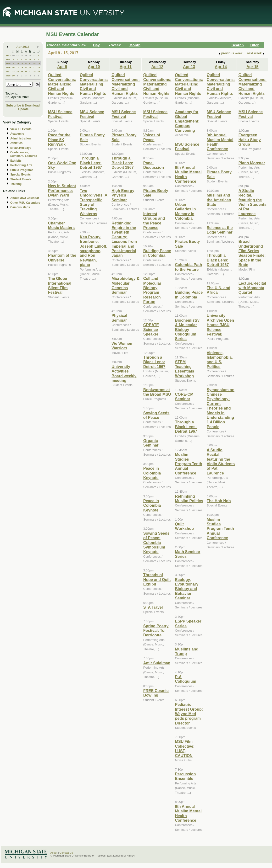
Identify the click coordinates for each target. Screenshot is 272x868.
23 (13, 72)
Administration (20, 138)
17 (18, 67)
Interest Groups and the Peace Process (154, 221)
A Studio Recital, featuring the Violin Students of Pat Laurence (221, 461)
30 (30, 55)
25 (22, 72)
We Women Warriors (122, 346)
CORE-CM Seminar (184, 397)
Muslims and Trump (187, 651)
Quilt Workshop (184, 526)
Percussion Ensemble (185, 776)
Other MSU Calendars (25, 203)
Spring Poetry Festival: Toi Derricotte (156, 631)
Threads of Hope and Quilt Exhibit (157, 579)
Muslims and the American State (219, 200)
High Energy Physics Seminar (123, 195)
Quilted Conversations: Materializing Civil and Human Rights (62, 84)
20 (30, 67)
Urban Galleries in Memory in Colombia (185, 211)
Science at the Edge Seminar (220, 230)
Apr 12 (157, 67)
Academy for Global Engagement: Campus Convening (187, 121)
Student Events (21, 179)
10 (18, 63)
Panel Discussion (154, 165)
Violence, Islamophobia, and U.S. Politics (220, 360)
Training (16, 184)
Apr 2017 (23, 47)
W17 (8, 72)
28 (22, 55)
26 (13, 55)
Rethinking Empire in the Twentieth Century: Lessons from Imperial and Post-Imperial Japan (124, 239)
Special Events (20, 175)
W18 (8, 76)
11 (22, 63)
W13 (8, 55)
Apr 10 (94, 67)
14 (34, 63)
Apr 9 (62, 67)
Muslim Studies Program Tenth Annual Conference (189, 464)
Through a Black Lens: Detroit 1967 (91, 163)
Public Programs (22, 170)
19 (26, 67)
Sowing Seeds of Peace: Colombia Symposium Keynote (156, 543)
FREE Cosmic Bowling (156, 693)
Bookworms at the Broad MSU (157, 392)
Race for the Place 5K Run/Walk (59, 140)
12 (26, 63)
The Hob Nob (219, 501)
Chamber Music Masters (61, 225)
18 (22, 67)
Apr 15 (252, 67)
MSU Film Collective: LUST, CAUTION (185, 748)
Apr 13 (189, 67)
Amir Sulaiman (157, 663)
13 (30, 63)
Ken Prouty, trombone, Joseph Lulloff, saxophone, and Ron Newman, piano (94, 251)
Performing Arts (21, 165)
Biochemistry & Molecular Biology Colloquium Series (187, 330)
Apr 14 (221, 67)
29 (26, 55)
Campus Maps (20, 207)
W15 (8, 63)
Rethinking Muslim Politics (189, 498)
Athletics (16, 143)
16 (13, 67)
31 (34, 55)
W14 (8, 59)
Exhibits (16, 161)
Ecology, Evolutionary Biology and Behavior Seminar (187, 589)
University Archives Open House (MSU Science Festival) (220, 325)
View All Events (21, 129)
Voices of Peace (152, 137)
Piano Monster (252, 163)
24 (18, 72)
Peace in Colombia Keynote (152, 473)
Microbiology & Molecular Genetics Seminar (125, 285)
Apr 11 (126, 67)
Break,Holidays (21, 148)
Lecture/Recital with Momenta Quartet (252, 288)
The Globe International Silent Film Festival (60, 285)
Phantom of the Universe (62, 258)
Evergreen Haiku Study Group (250, 140)
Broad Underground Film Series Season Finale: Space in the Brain (252, 253)
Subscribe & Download (23, 105)
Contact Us (66, 853)
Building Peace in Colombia (157, 253)
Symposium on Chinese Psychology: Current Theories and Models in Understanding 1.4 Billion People (221, 408)
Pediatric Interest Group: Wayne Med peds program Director (189, 714)
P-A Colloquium (186, 679)
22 (39, 67)
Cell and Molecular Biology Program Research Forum (152, 290)
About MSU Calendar (25, 198)
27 (18, 55)
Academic (17, 134)
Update (23, 109)
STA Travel (153, 607)
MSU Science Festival (60, 114)
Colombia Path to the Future (188, 267)
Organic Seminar (151, 443)
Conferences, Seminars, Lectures (24, 154)
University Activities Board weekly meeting (124, 373)
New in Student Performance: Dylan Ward (62, 190)
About (54, 853)
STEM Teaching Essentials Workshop (184, 369)
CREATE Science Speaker (151, 329)
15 (39, 63)
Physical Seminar (119, 318)
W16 (8, 67)
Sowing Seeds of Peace (156, 415)
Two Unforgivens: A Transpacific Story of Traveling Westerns (94, 202)
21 (34, 67)
